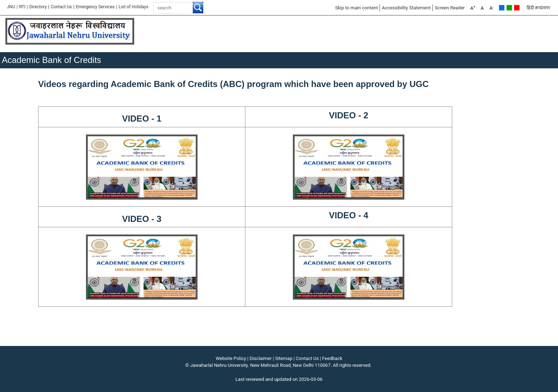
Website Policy (231, 358)
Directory (38, 7)
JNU (11, 7)
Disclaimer (261, 358)
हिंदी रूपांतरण (538, 8)
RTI (22, 7)
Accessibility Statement (406, 8)
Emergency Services (95, 7)
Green (509, 8)
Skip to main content (356, 8)
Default (502, 8)
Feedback (332, 358)
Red (517, 8)
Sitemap (284, 358)
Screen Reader (450, 8)
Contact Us (61, 7)
